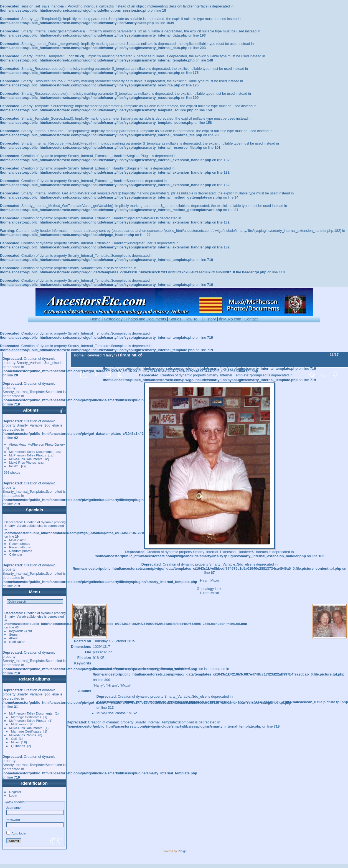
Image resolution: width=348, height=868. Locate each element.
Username (13, 807)
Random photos (21, 551)
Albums (31, 410)
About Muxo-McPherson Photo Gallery (37, 444)
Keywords (16, 631)
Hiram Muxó (209, 593)
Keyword (94, 355)
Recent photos (20, 544)
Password (13, 820)
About (13, 638)
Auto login (16, 833)
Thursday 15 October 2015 (114, 641)
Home (95, 319)
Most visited (18, 540)
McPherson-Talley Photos (28, 455)
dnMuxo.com (230, 319)
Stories (175, 319)
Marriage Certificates (26, 717)
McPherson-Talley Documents (31, 452)
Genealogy (113, 319)
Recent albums (20, 547)
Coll (14, 739)
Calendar (16, 554)
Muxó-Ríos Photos (23, 462)
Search (14, 634)
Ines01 (14, 466)
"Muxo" (126, 685)
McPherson (19, 724)
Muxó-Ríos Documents (26, 459)
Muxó (15, 742)
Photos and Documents (146, 319)
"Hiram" (112, 685)
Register (15, 792)
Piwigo (182, 851)
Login (13, 795)
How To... (192, 319)
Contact (251, 319)
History (210, 319)
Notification (17, 642)
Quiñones (18, 746)
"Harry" (109, 355)
